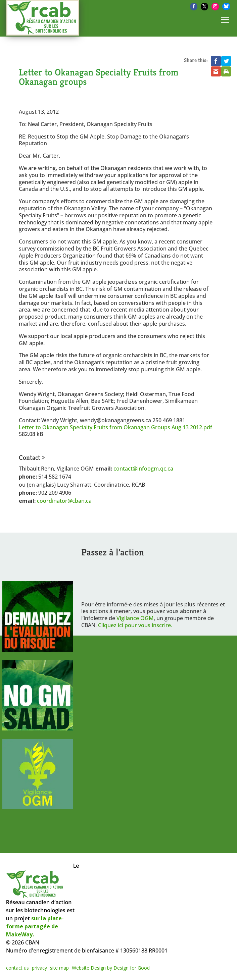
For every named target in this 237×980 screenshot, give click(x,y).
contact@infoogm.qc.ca (143, 469)
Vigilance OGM (135, 618)
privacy (39, 968)
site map (59, 968)
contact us (17, 968)
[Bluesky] (226, 6)
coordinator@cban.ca (64, 501)
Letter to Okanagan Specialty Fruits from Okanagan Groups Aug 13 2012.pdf (115, 427)
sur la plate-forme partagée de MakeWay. (35, 926)
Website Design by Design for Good (111, 968)
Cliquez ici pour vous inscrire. (135, 625)
